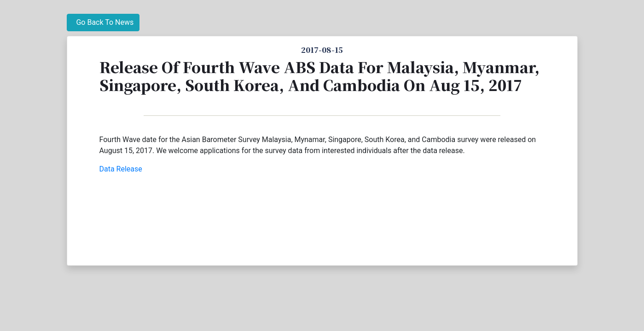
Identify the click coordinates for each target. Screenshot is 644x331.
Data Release (121, 169)
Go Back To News (103, 22)
